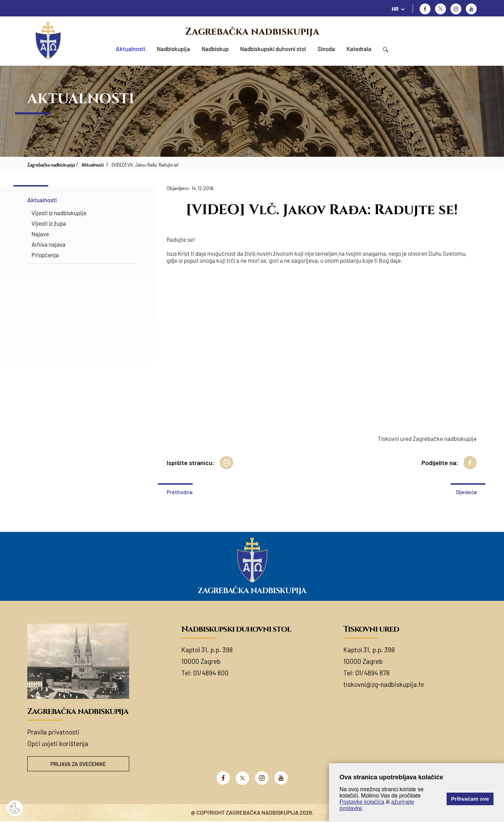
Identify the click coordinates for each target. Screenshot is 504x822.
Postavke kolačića (362, 802)
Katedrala (359, 49)
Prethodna (180, 492)
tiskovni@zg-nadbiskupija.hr (384, 684)
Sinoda (326, 49)
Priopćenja (45, 255)
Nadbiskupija (173, 49)
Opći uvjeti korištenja (58, 743)
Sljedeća (466, 492)
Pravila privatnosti (53, 732)
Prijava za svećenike (78, 764)
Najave (40, 234)
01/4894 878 (372, 673)
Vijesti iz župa (49, 223)
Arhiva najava (48, 244)
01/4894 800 (211, 673)
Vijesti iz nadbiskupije (59, 213)
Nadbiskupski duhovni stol (273, 49)
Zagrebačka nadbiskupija (252, 32)
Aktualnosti (131, 49)
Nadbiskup (215, 49)
